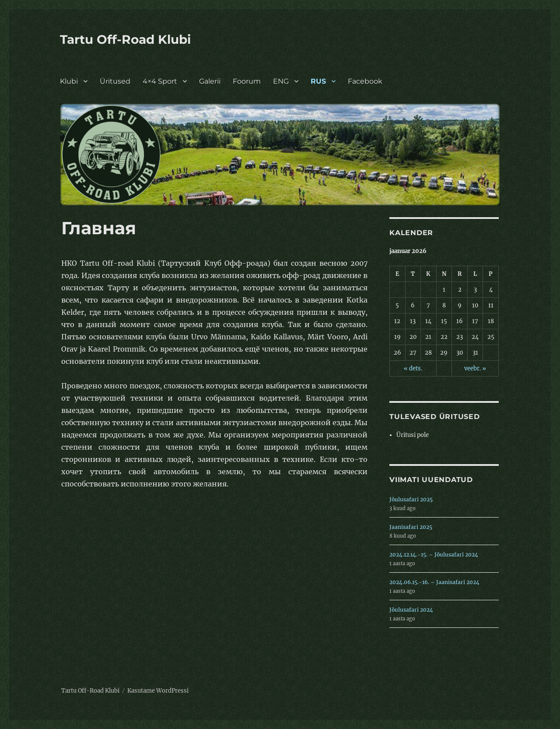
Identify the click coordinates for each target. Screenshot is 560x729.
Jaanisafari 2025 (411, 527)
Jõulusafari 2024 (411, 610)
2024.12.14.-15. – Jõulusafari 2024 (434, 555)
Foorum (247, 81)
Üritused (115, 81)
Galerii (210, 81)
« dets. (413, 368)
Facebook (365, 81)
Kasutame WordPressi (158, 691)
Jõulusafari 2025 (411, 499)
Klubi (69, 81)
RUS (318, 81)
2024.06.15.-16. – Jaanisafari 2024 (434, 582)
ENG (281, 81)
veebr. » (475, 368)
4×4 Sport (160, 81)
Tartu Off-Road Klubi (125, 39)
